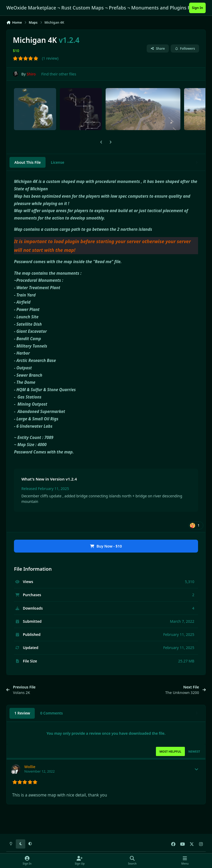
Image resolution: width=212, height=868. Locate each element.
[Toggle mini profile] (196, 769)
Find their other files (59, 74)
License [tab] (58, 162)
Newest (194, 751)
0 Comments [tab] (52, 713)
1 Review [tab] (22, 713)
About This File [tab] (28, 162)
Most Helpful (170, 751)
